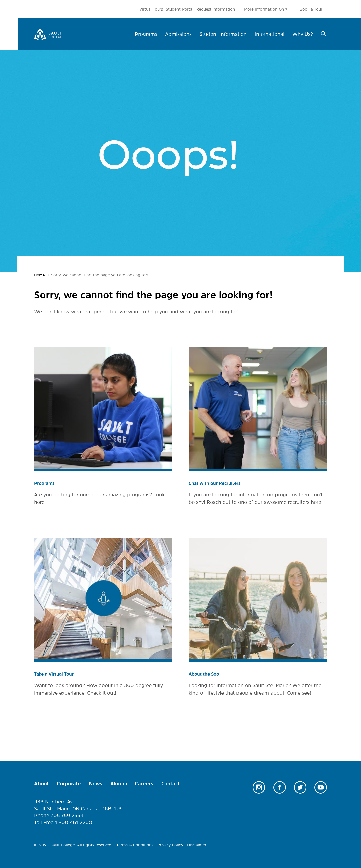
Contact (171, 784)
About (41, 784)
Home (40, 275)
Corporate (69, 784)
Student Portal (180, 9)
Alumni (119, 784)
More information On (264, 9)
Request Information (216, 9)
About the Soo (206, 674)
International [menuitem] (269, 34)
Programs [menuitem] (146, 34)
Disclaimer (197, 845)
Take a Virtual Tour (57, 674)
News (96, 784)
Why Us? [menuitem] (303, 34)
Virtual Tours (151, 9)
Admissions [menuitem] (178, 34)
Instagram (259, 787)
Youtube (321, 787)
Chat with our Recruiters (218, 483)
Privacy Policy (170, 845)
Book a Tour (311, 9)
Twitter (300, 787)
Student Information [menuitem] (223, 34)
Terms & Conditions (135, 845)
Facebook (280, 787)
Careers (144, 784)
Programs (46, 483)
